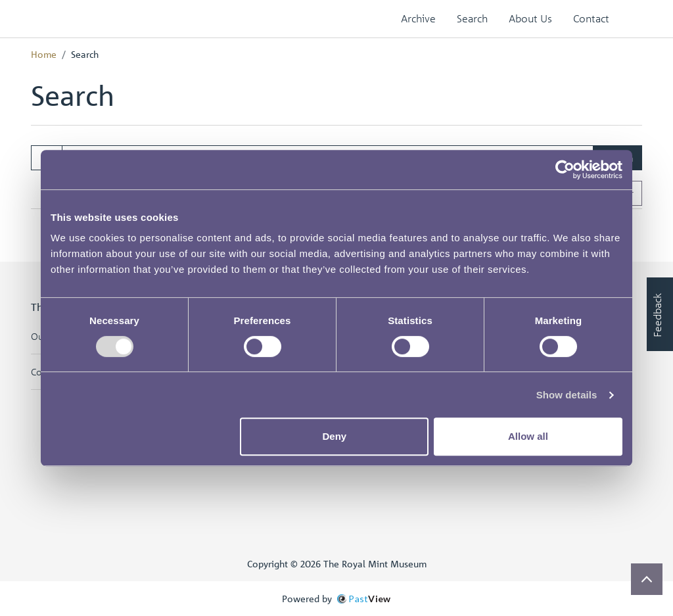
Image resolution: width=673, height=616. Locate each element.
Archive (418, 18)
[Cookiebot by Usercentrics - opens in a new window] (565, 170)
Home (44, 54)
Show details (567, 395)
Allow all (528, 436)
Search (472, 18)
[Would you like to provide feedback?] (660, 314)
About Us (530, 18)
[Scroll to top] (647, 579)
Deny (335, 436)
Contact (591, 18)
